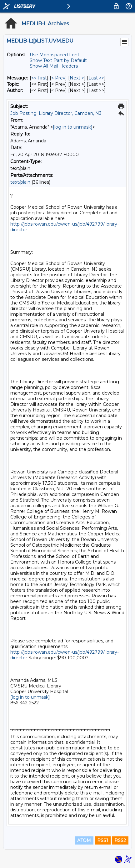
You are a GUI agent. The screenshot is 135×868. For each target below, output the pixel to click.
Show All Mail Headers (54, 66)
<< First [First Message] (39, 78)
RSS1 (103, 840)
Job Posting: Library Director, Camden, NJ (56, 113)
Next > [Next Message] (77, 78)
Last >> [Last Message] (96, 78)
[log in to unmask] (73, 127)
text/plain (20, 182)
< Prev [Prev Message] (58, 78)
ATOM (84, 840)
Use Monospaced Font (55, 55)
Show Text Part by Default (58, 60)
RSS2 (120, 840)
